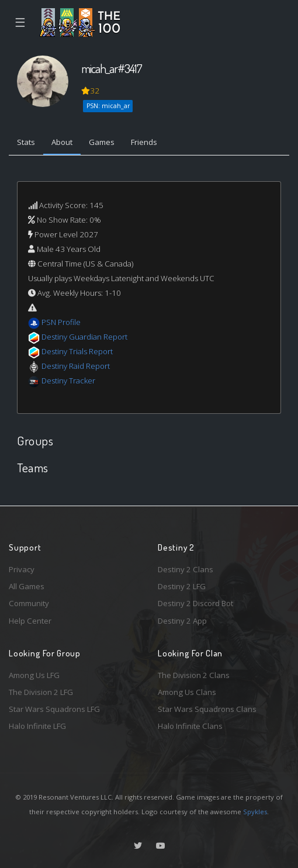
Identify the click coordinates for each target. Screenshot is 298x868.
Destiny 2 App (182, 621)
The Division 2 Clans (194, 675)
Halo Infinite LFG (37, 726)
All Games (27, 586)
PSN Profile (61, 322)
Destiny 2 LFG (182, 586)
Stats (26, 142)
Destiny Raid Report (76, 366)
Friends (144, 142)
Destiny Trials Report (77, 351)
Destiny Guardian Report (84, 337)
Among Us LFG (34, 675)
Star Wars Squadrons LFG (54, 709)
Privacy (22, 569)
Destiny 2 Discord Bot (195, 603)
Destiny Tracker (68, 381)
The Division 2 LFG (41, 692)
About (62, 142)
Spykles (255, 812)
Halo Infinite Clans (190, 726)
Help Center (30, 621)
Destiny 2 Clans (186, 569)
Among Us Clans (187, 692)
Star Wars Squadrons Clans (207, 709)
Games (102, 142)
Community (29, 603)
